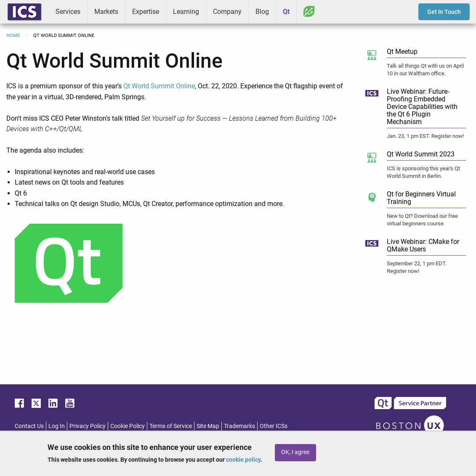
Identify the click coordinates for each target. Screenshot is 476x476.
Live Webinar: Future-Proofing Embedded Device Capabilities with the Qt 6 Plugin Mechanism (422, 107)
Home (13, 36)
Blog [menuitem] (262, 12)
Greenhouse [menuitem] (309, 11)
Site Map (208, 426)
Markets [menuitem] (106, 12)
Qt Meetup (402, 52)
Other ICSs (274, 426)
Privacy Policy (88, 426)
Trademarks (239, 426)
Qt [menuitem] (286, 12)
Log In (57, 426)
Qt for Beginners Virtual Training (421, 198)
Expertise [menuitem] (146, 12)
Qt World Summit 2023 (421, 154)
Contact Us (29, 426)
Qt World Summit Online (159, 86)
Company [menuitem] (227, 12)
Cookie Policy (128, 426)
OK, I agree (295, 452)
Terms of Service (171, 426)
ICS (24, 12)
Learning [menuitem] (186, 12)
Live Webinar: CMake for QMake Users (423, 245)
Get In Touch (444, 12)
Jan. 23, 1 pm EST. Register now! (425, 136)
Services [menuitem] (68, 12)
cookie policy (243, 460)
